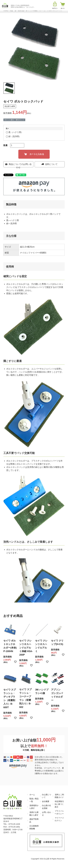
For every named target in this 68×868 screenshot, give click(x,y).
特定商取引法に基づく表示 (59, 804)
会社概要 (46, 801)
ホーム (32, 795)
